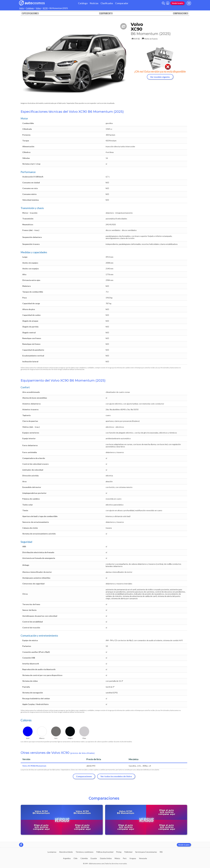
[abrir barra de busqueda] (163, 3)
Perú (125, 858)
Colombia (84, 858)
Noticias (94, 3)
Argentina (67, 858)
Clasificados (107, 3)
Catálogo (83, 3)
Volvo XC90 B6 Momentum (34, 766)
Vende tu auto (177, 3)
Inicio (22, 8)
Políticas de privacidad (105, 852)
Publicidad (128, 852)
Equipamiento (106, 13)
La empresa (52, 852)
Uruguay (133, 858)
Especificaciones (30, 13)
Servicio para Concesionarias (146, 852)
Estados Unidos (106, 858)
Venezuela (143, 858)
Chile (75, 858)
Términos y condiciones (85, 852)
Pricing (119, 852)
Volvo (38, 8)
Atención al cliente (66, 852)
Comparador (122, 3)
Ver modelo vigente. (160, 77)
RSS (161, 852)
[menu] (189, 3)
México (117, 858)
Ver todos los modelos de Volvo (116, 776)
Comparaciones (181, 13)
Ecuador (94, 858)
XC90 (45, 8)
